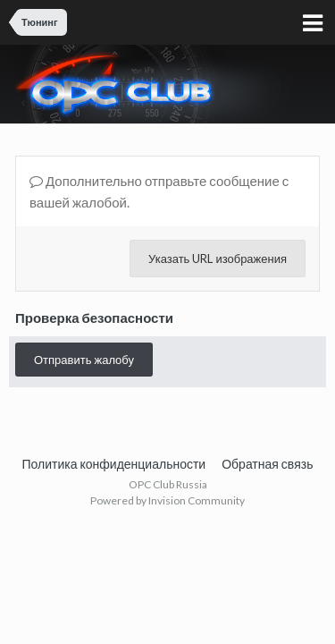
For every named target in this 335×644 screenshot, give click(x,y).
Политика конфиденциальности (114, 464)
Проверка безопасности (94, 318)
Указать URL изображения (218, 258)
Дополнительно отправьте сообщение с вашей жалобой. (159, 191)
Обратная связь (267, 464)
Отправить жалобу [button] (84, 360)
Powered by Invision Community (167, 500)
